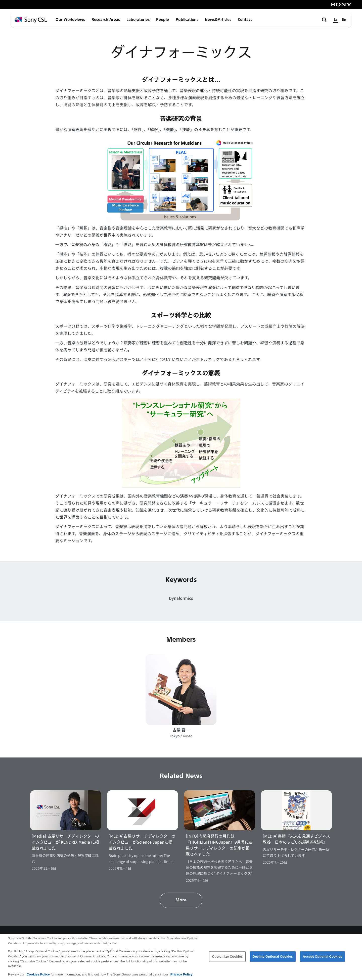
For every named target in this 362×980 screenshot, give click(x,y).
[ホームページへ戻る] (31, 20)
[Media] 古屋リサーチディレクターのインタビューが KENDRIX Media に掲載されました (65, 842)
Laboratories (138, 20)
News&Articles (218, 20)
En (344, 20)
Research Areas (106, 20)
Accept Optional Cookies (322, 959)
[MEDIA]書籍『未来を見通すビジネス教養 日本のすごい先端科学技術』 (296, 839)
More (181, 900)
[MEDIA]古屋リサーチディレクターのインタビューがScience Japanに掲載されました (142, 842)
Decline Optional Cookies (273, 959)
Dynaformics (181, 598)
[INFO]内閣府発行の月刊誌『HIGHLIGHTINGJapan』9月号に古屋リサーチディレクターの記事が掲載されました (219, 845)
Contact (245, 20)
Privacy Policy (182, 977)
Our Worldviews (70, 20)
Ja (336, 20)
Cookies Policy (38, 977)
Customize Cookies (227, 959)
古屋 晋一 (181, 730)
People (163, 20)
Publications (187, 20)
